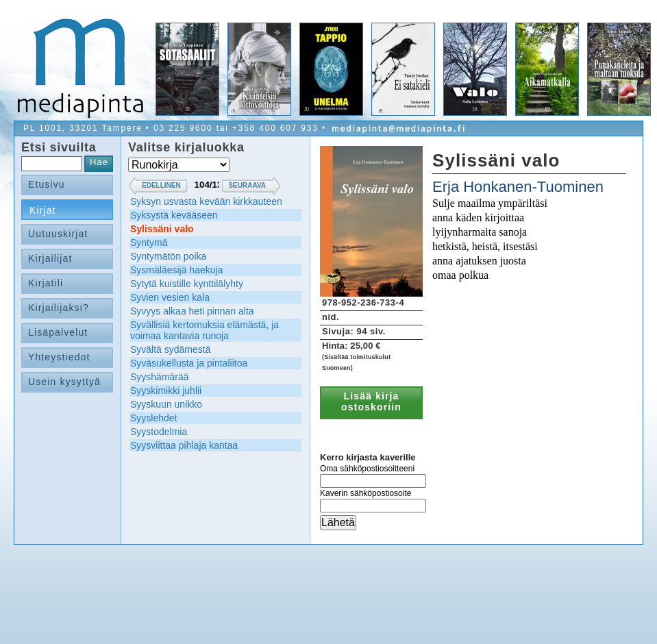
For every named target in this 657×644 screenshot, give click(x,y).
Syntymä (149, 243)
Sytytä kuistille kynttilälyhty (187, 284)
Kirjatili (46, 283)
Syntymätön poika (168, 256)
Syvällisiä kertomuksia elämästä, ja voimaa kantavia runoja (204, 330)
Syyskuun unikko (166, 404)
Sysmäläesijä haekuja (176, 270)
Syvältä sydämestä (171, 349)
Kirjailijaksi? (59, 308)
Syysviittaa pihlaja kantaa (184, 445)
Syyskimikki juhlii (166, 391)
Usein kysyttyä (64, 382)
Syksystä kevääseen (174, 215)
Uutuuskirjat (58, 234)
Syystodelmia (159, 432)
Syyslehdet (153, 418)
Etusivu (47, 184)
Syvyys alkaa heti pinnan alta (192, 311)
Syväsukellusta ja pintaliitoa (189, 363)
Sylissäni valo (162, 229)
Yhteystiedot (59, 357)
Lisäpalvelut (58, 332)
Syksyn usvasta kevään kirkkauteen (206, 201)
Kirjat (43, 210)
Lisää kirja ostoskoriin (371, 401)
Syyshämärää (160, 377)
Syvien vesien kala (170, 297)
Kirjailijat (50, 258)
